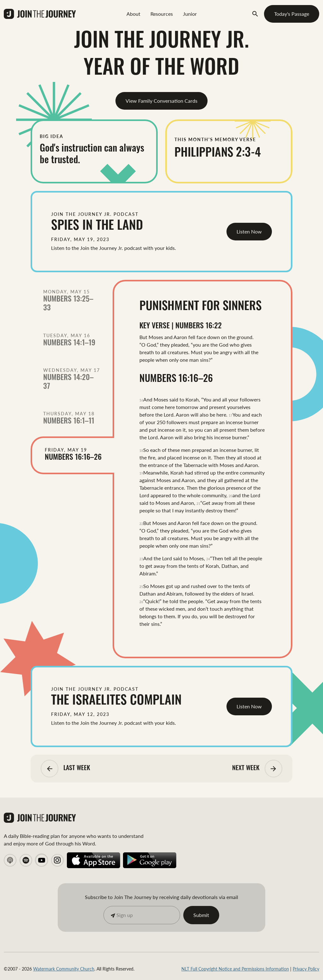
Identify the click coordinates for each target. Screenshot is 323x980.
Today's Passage (292, 14)
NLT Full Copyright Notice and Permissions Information (235, 969)
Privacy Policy (306, 969)
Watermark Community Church (64, 969)
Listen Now (249, 231)
